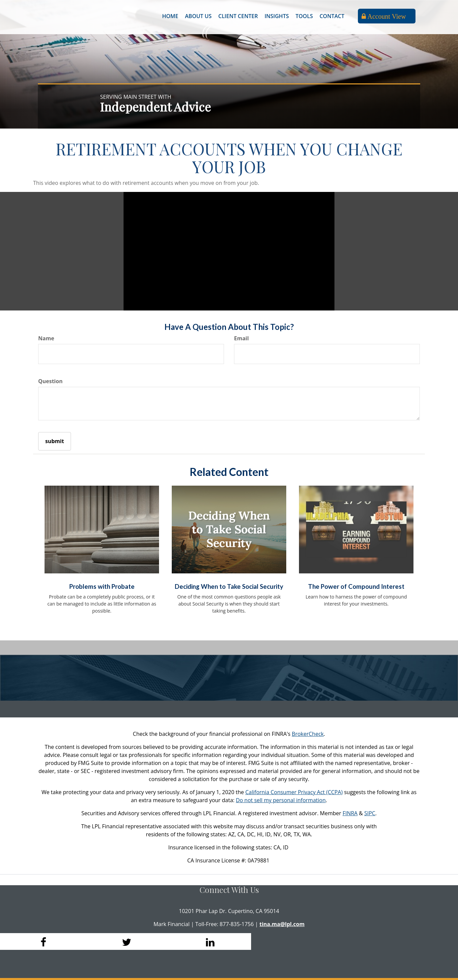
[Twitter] (126, 941)
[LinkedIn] (209, 941)
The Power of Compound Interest (356, 586)
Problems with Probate (102, 586)
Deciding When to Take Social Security (229, 586)
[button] (198, 16)
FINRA (350, 813)
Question (50, 381)
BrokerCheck (308, 734)
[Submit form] (55, 441)
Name (46, 338)
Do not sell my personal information (281, 800)
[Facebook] (42, 941)
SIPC (370, 813)
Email (241, 338)
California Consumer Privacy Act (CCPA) (294, 792)
